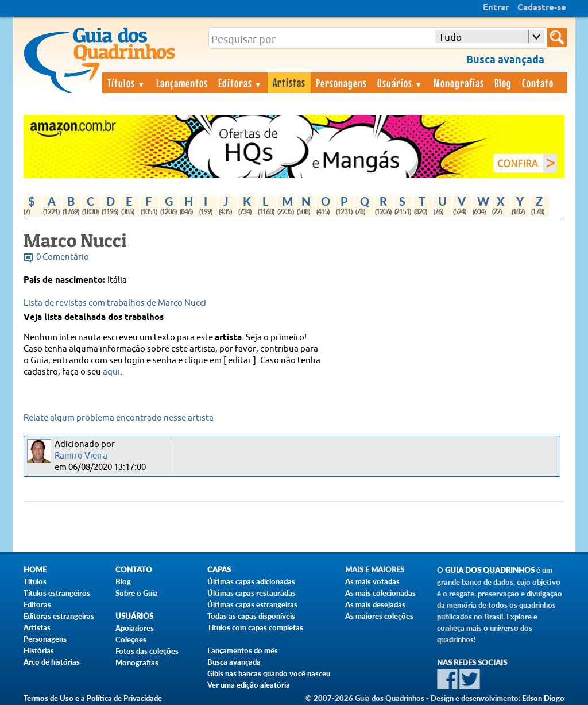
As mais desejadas (375, 604)
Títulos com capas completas (255, 627)
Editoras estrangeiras (59, 616)
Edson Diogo (543, 698)
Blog (503, 83)
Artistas (289, 82)
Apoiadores (135, 628)
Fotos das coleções (147, 651)
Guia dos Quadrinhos (490, 570)
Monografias (459, 83)
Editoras (241, 83)
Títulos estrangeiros (57, 593)
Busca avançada (234, 662)
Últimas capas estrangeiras (252, 604)
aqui (111, 372)
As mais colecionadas (380, 593)
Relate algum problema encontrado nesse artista (119, 418)
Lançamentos (182, 83)
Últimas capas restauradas (252, 593)
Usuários (400, 83)
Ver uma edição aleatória (249, 685)
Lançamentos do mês (243, 650)
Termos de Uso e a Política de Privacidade (93, 698)
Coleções (131, 639)
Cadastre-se (542, 8)
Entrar (496, 8)
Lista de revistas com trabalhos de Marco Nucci (115, 303)
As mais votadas (372, 581)
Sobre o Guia (137, 593)
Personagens (341, 83)
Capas (219, 570)
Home (35, 570)
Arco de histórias (52, 662)
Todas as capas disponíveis (251, 616)
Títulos (127, 83)
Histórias (39, 650)
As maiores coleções (379, 616)
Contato (538, 83)
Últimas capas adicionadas (251, 581)
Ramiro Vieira (81, 456)
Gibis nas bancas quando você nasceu (269, 673)
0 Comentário (63, 257)
